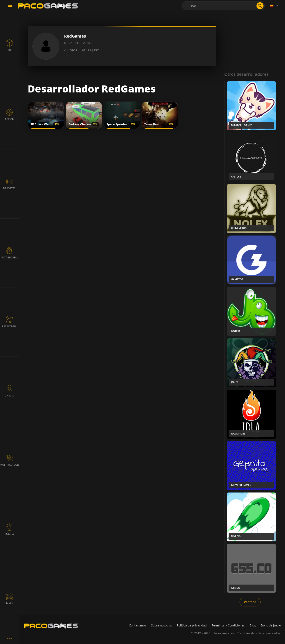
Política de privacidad (192, 625)
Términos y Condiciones (228, 625)
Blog (253, 625)
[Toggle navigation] (10, 7)
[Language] (274, 6)
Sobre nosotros (162, 625)
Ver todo (250, 602)
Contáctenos (138, 625)
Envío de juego (271, 625)
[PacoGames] (51, 626)
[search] (260, 6)
